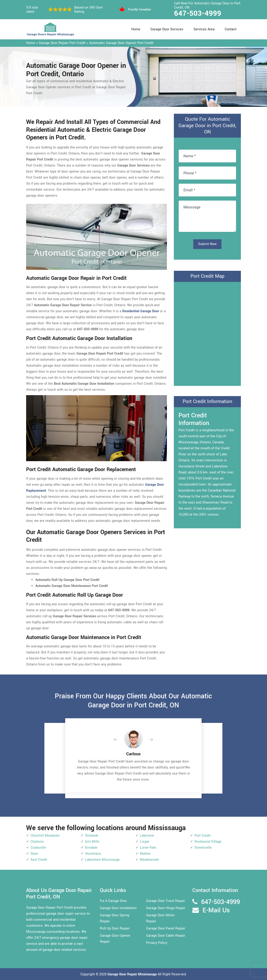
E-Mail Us (216, 910)
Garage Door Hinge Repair (166, 908)
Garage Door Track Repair (166, 901)
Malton (145, 854)
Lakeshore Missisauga (102, 860)
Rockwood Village (208, 842)
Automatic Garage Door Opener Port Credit (121, 43)
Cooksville (38, 848)
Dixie (34, 854)
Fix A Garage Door (113, 901)
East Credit (39, 860)
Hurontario (93, 854)
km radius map (207, 333)
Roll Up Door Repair (115, 928)
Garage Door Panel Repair (166, 928)
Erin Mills (92, 842)
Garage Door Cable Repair (166, 936)
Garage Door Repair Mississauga (133, 974)
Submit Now (207, 244)
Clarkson (37, 842)
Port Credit (203, 836)
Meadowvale (149, 860)
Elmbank (92, 836)
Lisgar (145, 842)
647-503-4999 (198, 13)
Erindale (91, 848)
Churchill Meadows (45, 836)
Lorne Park (148, 848)
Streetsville (203, 848)
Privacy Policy (157, 943)
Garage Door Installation (118, 908)
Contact (231, 29)
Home (136, 29)
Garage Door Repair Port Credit (62, 43)
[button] (120, 740)
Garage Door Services (167, 29)
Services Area (204, 29)
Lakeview (147, 836)
